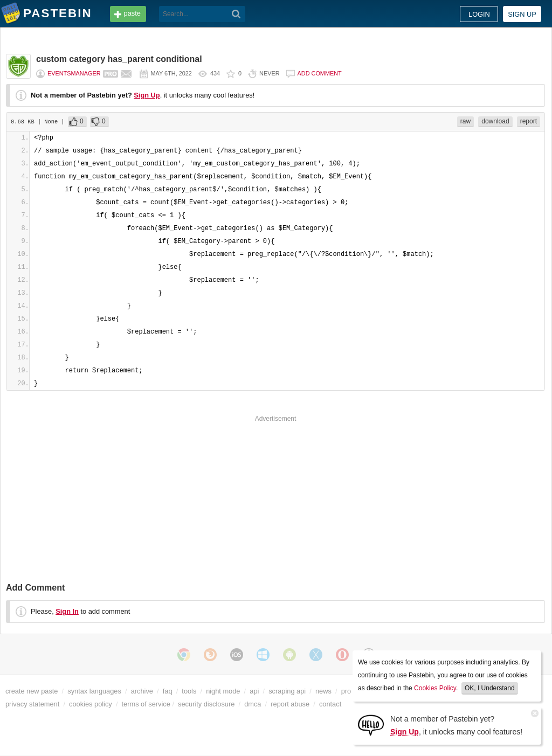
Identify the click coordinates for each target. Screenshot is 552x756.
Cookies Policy (435, 688)
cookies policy (91, 704)
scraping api (287, 691)
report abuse (290, 704)
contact (330, 704)
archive (142, 691)
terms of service (146, 704)
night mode (223, 691)
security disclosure (206, 704)
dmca (253, 704)
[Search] (236, 14)
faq (168, 691)
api (254, 691)
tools (189, 691)
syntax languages (94, 691)
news (323, 691)
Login (479, 14)
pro (346, 691)
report (529, 121)
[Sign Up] (371, 724)
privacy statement (32, 704)
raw (465, 121)
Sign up (522, 14)
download (495, 121)
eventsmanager (74, 73)
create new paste (32, 691)
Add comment (320, 73)
